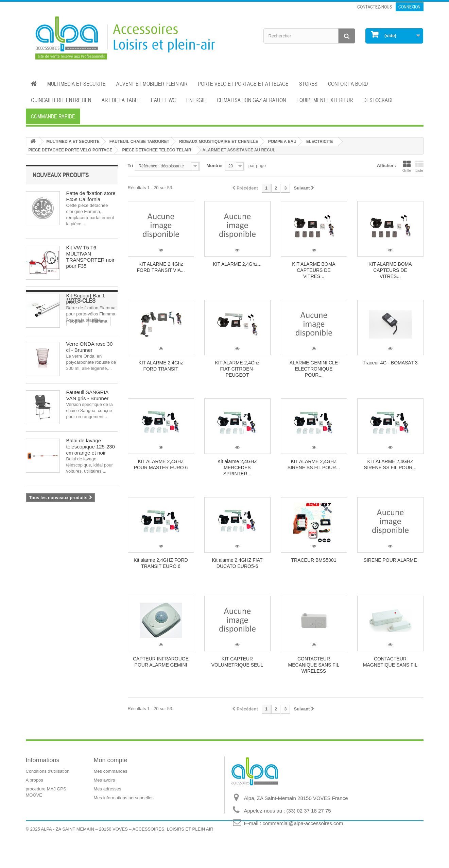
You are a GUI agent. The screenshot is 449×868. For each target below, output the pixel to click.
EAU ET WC (163, 100)
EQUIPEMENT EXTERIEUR (325, 100)
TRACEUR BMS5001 (314, 560)
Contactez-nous (375, 7)
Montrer (214, 166)
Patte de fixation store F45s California (91, 196)
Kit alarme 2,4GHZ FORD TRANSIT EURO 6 (161, 563)
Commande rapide (53, 116)
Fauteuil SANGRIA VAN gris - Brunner (88, 395)
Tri (131, 166)
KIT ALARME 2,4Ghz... (237, 264)
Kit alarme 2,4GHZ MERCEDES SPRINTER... (237, 468)
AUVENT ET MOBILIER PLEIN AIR (152, 84)
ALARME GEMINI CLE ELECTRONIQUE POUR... (314, 369)
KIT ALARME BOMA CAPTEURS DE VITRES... (314, 270)
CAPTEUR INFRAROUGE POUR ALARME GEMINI (161, 662)
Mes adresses (108, 789)
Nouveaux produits (61, 175)
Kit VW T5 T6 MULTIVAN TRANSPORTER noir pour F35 (90, 257)
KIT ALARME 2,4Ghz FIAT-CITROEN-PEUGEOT (237, 369)
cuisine (37, 553)
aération (78, 564)
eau (81, 553)
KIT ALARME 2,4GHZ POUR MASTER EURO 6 (161, 464)
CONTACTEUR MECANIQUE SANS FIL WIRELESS (314, 665)
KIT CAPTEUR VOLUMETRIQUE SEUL (237, 662)
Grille (407, 166)
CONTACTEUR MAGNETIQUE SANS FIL (390, 662)
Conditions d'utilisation (48, 771)
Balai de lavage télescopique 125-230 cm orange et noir (91, 447)
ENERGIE (196, 100)
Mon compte (111, 760)
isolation (101, 553)
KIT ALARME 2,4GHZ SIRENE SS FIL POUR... (314, 464)
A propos (34, 780)
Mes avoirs (105, 780)
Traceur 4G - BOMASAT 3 (390, 363)
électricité (85, 543)
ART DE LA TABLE (121, 100)
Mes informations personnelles (124, 798)
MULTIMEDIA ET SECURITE (76, 84)
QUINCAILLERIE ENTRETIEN (61, 100)
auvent (55, 564)
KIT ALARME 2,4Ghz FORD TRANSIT (161, 366)
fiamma (59, 543)
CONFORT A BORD (348, 84)
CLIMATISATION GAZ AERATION (251, 100)
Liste (419, 166)
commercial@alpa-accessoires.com (303, 823)
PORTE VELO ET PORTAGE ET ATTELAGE (243, 84)
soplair (37, 543)
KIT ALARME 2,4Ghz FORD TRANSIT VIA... (161, 267)
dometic (61, 553)
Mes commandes (111, 771)
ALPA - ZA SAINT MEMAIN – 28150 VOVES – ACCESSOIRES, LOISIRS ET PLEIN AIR (127, 849)
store (35, 564)
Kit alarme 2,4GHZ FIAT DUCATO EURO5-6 (237, 563)
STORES (308, 84)
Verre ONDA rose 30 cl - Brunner (90, 347)
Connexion (409, 7)
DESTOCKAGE (379, 100)
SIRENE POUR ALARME (390, 560)
